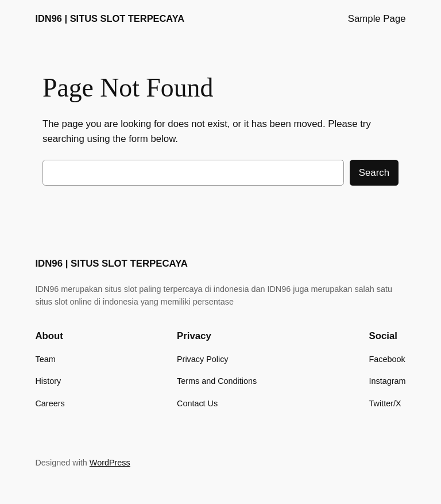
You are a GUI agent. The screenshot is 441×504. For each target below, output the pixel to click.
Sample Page (377, 19)
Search (374, 173)
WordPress (110, 463)
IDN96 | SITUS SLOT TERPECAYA (110, 18)
